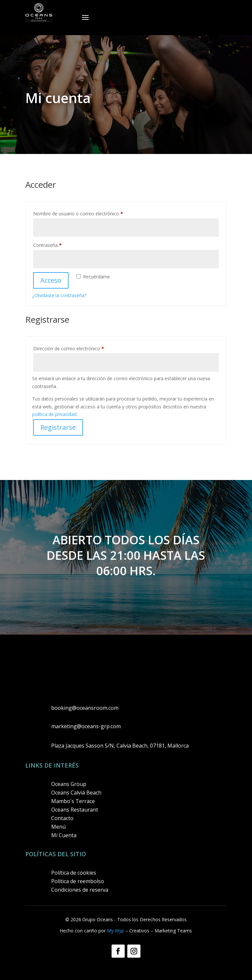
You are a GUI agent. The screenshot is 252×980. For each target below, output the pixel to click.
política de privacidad (54, 414)
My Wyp (115, 931)
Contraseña (59, 244)
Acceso (51, 280)
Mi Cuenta (64, 835)
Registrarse (58, 427)
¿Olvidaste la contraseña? (59, 295)
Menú (58, 827)
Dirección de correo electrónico (80, 348)
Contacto (62, 818)
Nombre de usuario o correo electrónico (90, 213)
